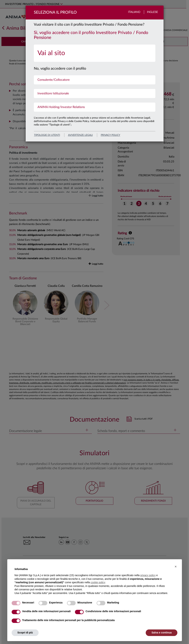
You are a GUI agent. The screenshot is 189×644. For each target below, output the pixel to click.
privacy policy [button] (148, 575)
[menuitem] (95, 53)
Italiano (134, 12)
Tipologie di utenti (47, 135)
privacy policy (111, 135)
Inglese (152, 12)
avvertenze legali (80, 135)
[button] (176, 567)
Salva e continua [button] (162, 633)
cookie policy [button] (98, 582)
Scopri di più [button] (25, 633)
